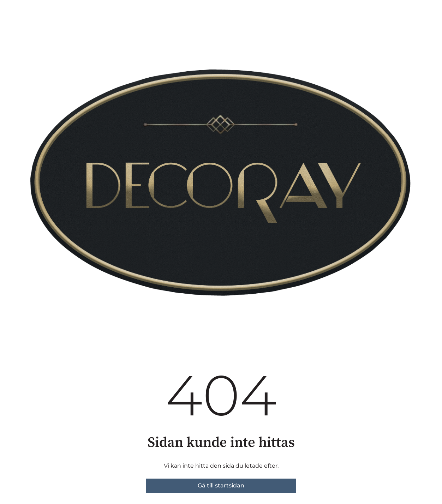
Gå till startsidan (221, 485)
